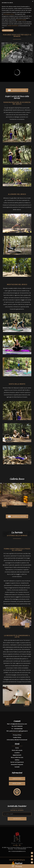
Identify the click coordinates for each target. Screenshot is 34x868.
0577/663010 (18, 726)
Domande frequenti (17, 764)
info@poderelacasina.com (19, 724)
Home (17, 748)
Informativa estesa (9, 14)
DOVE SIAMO (17, 783)
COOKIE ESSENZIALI (13, 26)
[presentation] (4, 504)
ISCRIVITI (17, 819)
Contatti (17, 767)
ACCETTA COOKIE (21, 20)
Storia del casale (17, 750)
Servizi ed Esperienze (17, 762)
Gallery (17, 760)
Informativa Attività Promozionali (17, 740)
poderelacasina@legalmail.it (19, 731)
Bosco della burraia (17, 757)
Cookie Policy (17, 737)
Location (17, 753)
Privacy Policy (17, 735)
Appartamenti (17, 755)
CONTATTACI (17, 779)
